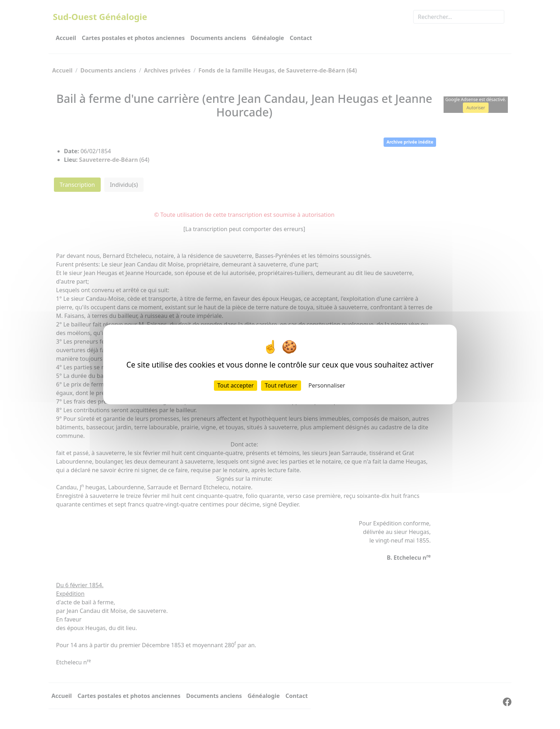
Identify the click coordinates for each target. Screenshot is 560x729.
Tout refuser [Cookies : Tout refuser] (281, 385)
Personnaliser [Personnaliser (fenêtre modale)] (327, 385)
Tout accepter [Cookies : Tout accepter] (236, 385)
